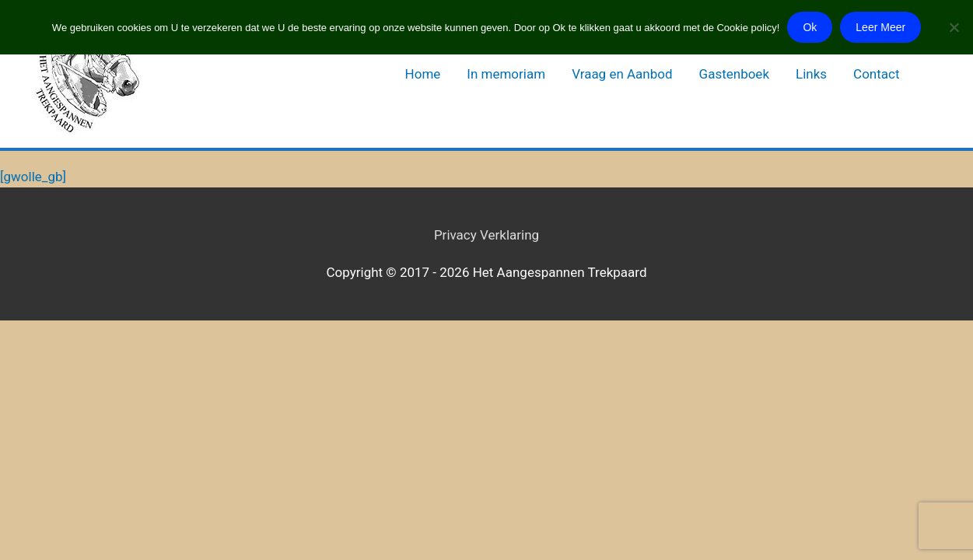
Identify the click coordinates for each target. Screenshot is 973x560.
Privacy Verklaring (486, 235)
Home (423, 74)
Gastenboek (734, 74)
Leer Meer (880, 27)
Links (811, 74)
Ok (810, 27)
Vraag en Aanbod (622, 74)
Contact (876, 74)
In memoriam (506, 74)
